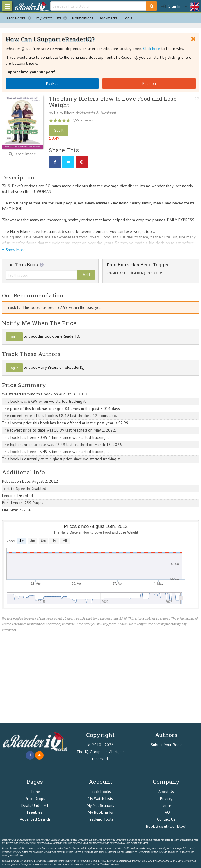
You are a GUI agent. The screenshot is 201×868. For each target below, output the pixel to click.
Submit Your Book (166, 745)
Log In (14, 337)
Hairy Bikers (64, 113)
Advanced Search (35, 819)
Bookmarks (108, 18)
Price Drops (35, 799)
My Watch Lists (53, 18)
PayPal (52, 83)
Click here (152, 49)
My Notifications (100, 805)
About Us (166, 792)
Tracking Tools (100, 819)
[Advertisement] (100, 680)
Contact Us (166, 819)
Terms (166, 805)
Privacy (166, 799)
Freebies (35, 812)
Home (35, 792)
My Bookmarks (100, 812)
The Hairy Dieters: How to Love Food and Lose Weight (113, 101)
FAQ (166, 812)
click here (74, 864)
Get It (59, 130)
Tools (128, 18)
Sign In (171, 6)
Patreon (149, 83)
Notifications (83, 18)
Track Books (19, 18)
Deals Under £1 (35, 805)
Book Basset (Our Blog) (166, 826)
